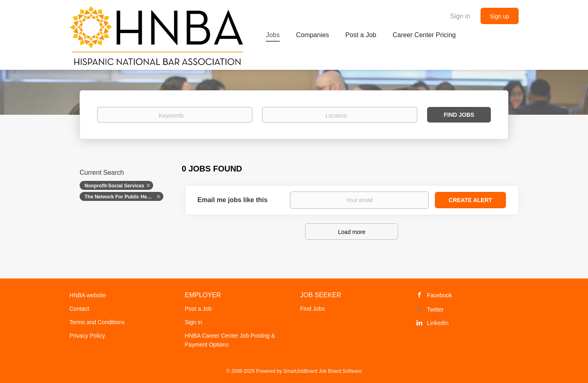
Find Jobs (459, 115)
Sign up (500, 16)
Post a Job (198, 309)
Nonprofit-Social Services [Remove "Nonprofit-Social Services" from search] (114, 186)
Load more (352, 232)
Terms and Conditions (97, 322)
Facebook (440, 295)
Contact (79, 309)
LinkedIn (438, 323)
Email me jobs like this (233, 200)
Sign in (460, 16)
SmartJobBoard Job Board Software (323, 371)
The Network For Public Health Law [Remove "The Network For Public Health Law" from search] (124, 197)
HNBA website (88, 295)
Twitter (435, 310)
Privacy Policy (87, 336)
